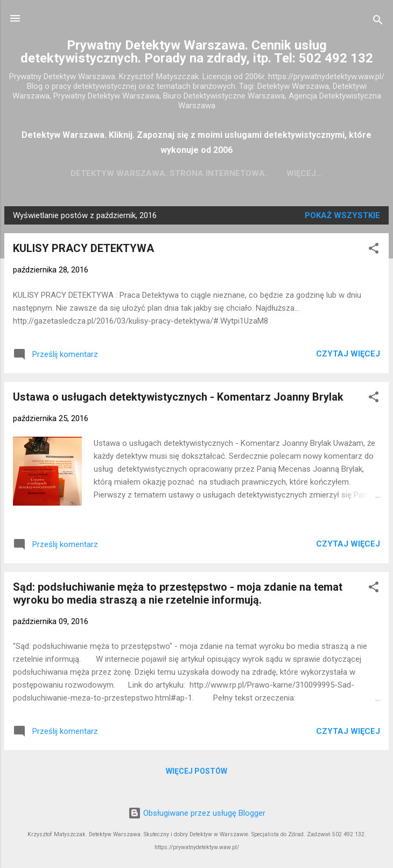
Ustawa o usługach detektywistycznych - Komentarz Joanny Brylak (178, 399)
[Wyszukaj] (378, 22)
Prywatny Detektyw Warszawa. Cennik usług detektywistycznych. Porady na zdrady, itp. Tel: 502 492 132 (197, 52)
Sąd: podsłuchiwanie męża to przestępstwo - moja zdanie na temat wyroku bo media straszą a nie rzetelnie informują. (178, 596)
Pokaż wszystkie (342, 218)
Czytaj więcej (348, 356)
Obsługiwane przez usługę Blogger (197, 813)
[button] (374, 252)
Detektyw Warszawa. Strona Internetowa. (197, 173)
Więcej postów (196, 773)
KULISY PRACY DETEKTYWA (83, 250)
